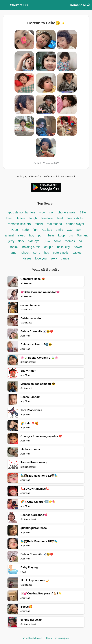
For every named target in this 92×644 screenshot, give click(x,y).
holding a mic (31, 247)
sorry (37, 253)
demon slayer (75, 224)
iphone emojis (67, 212)
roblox (14, 247)
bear (51, 235)
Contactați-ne (62, 638)
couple (49, 247)
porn (41, 235)
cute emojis (61, 253)
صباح (47, 241)
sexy (54, 258)
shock (26, 253)
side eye (34, 241)
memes (70, 241)
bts (71, 235)
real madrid (54, 224)
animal (10, 235)
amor (14, 253)
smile (60, 230)
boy (32, 235)
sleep (22, 235)
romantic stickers (20, 224)
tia (80, 241)
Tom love (47, 218)
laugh (33, 218)
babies (77, 253)
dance (65, 258)
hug (47, 253)
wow (42, 212)
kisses (27, 258)
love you (41, 258)
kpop (62, 235)
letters (21, 218)
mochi (39, 224)
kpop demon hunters (22, 212)
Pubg (14, 230)
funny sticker (76, 218)
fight (35, 230)
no (51, 212)
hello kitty (63, 247)
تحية (70, 230)
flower (78, 247)
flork (21, 241)
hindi (60, 218)
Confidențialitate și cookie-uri (38, 638)
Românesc (80, 5)
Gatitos (47, 230)
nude (26, 230)
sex (79, 230)
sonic (57, 241)
